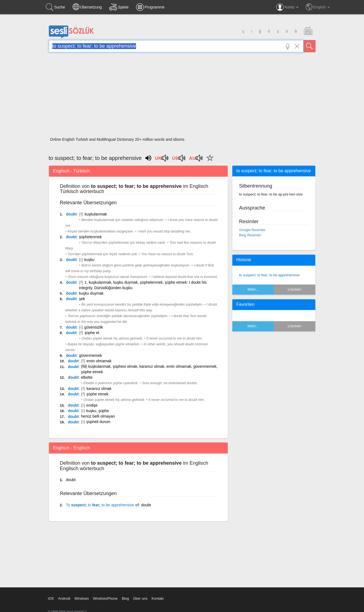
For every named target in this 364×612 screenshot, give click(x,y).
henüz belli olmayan (98, 416)
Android (64, 598)
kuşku (89, 260)
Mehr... (253, 289)
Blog (125, 598)
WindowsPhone (105, 598)
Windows (82, 598)
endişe (92, 405)
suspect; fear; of (102, 505)
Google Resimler (252, 230)
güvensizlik (94, 327)
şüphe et (92, 333)
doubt (71, 214)
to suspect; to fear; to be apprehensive (269, 275)
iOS (51, 598)
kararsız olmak (99, 389)
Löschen (294, 289)
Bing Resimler (250, 235)
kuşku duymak (91, 293)
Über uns (140, 598)
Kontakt (158, 598)
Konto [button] (287, 7)
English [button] (318, 7)
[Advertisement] (182, 96)
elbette (87, 377)
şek (82, 299)
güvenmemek (91, 355)
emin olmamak (99, 361)
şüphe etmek (97, 394)
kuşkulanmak (96, 214)
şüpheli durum (98, 422)
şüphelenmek (90, 237)
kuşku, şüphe (98, 411)
